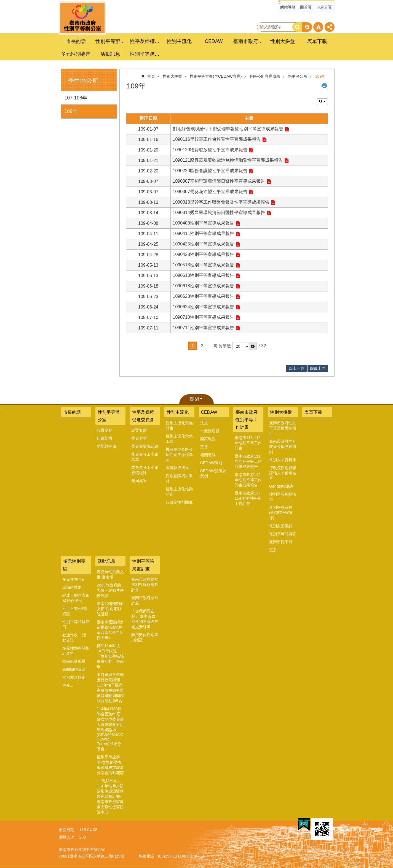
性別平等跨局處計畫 (143, 565)
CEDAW (209, 412)
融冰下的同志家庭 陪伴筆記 (76, 598)
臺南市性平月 (281, 542)
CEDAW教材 (211, 463)
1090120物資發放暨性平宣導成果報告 (210, 150)
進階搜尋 (307, 27)
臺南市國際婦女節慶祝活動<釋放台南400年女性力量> (110, 630)
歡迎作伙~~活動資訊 (74, 638)
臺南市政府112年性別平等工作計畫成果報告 (248, 480)
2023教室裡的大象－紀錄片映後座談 (110, 590)
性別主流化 (178, 412)
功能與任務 (106, 446)
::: (280, 2)
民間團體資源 (74, 669)
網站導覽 (288, 7)
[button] (253, 346)
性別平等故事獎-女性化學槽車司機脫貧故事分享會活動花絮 (110, 765)
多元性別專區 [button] (76, 54)
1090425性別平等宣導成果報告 (204, 244)
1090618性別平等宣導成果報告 (204, 286)
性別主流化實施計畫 (179, 425)
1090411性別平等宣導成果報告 (204, 233)
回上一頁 (296, 368)
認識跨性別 (72, 587)
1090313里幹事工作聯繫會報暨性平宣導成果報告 (221, 202)
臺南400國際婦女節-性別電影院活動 (110, 609)
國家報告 (208, 439)
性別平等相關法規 (283, 497)
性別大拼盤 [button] (283, 41)
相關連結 (208, 455)
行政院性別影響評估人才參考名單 (283, 473)
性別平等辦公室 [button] (111, 41)
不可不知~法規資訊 (75, 611)
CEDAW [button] (214, 41)
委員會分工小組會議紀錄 (145, 470)
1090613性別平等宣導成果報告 (204, 275)
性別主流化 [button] (179, 41)
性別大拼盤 (172, 76)
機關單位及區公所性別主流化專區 (179, 455)
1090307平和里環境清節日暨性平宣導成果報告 (219, 181)
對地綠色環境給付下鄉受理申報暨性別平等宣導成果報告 (228, 129)
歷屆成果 (139, 481)
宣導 (204, 447)
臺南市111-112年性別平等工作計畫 (248, 443)
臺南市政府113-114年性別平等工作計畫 (248, 498)
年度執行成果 (177, 468)
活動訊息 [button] (110, 54)
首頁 (151, 76)
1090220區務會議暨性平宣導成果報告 (210, 171)
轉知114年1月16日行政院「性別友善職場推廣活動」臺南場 (110, 656)
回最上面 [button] (318, 368)
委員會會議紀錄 (145, 446)
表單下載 (317, 41)
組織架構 (105, 438)
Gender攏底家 (282, 486)
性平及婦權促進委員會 (143, 416)
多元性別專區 (74, 565)
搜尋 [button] (297, 27)
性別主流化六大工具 (179, 439)
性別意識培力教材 (179, 478)
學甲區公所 (83, 81)
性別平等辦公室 (109, 416)
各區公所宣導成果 (265, 76)
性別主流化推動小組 (179, 492)
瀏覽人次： (68, 837)
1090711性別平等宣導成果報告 (204, 328)
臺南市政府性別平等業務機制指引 (283, 428)
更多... (275, 550)
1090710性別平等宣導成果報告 (204, 317)
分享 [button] (330, 27)
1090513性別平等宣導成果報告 (204, 265)
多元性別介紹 (74, 579)
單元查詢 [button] (322, 102)
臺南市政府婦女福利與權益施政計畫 (145, 585)
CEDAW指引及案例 (213, 473)
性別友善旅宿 (74, 677)
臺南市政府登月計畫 (145, 600)
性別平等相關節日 (76, 624)
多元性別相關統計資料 (76, 651)
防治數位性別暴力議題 (145, 637)
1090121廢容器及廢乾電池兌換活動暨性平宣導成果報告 (228, 160)
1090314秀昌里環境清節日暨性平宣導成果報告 (219, 213)
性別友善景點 (281, 526)
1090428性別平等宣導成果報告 (204, 254)
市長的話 (76, 41)
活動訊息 (106, 561)
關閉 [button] (194, 399)
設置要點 (105, 430)
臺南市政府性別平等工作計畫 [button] (249, 41)
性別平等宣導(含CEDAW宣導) (216, 76)
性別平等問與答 (283, 534)
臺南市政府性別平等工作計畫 (247, 420)
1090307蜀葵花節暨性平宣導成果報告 (210, 192)
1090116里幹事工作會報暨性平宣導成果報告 (217, 139)
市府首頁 (324, 7)
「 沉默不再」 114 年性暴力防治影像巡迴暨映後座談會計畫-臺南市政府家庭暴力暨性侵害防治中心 (110, 796)
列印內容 (324, 85)
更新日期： (68, 830)
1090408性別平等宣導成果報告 (204, 223)
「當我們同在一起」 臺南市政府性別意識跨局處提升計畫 (145, 619)
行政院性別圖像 (179, 502)
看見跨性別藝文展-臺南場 (110, 574)
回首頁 (306, 7)
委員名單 (139, 438)
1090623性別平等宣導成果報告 (204, 296)
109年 (71, 111)
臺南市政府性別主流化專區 (82, 18)
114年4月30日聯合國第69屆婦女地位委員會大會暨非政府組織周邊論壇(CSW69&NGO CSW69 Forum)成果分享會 (110, 729)
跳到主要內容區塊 (3, 3)
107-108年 (76, 98)
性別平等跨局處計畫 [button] (146, 54)
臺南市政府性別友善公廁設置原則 (283, 447)
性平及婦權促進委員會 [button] (146, 41)
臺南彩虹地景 (74, 661)
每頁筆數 (222, 346)
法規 (204, 423)
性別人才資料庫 (283, 460)
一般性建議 (210, 431)
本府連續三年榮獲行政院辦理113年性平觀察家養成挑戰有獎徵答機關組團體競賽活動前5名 (110, 688)
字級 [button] (318, 27)
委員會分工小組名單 (145, 457)
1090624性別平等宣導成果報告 (204, 307)
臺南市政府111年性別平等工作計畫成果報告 (248, 461)
